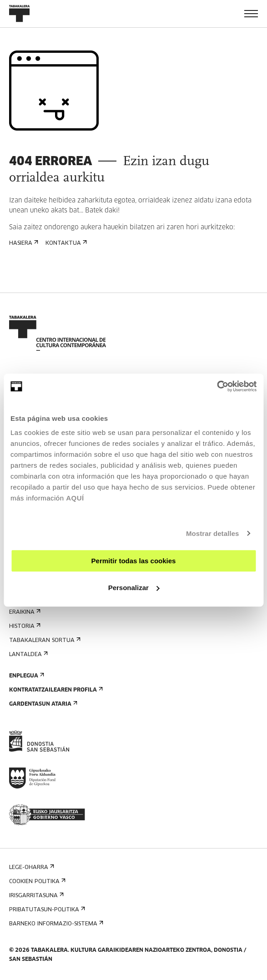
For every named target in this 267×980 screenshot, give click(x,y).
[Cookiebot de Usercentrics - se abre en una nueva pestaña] (217, 386)
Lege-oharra (31, 867)
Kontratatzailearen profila (55, 690)
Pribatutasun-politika (46, 910)
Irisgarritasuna (35, 896)
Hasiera (23, 243)
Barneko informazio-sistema (55, 924)
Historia (24, 626)
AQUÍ (75, 498)
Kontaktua (65, 243)
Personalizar (134, 588)
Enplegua (26, 676)
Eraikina (24, 612)
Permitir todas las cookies (134, 561)
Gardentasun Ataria (42, 704)
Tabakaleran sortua (44, 640)
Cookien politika (36, 881)
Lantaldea (28, 654)
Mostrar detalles (213, 533)
